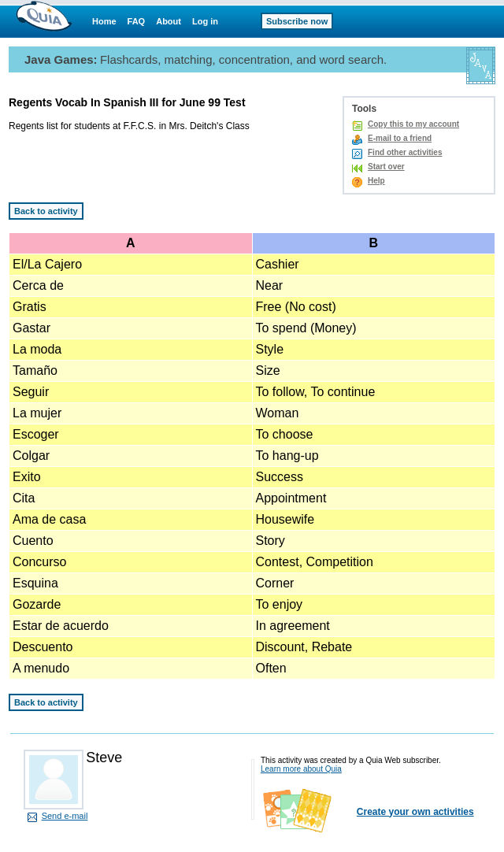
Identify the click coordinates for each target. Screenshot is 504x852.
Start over (386, 167)
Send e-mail (65, 816)
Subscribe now (297, 21)
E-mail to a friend (400, 138)
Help (376, 181)
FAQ (137, 21)
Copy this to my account (413, 124)
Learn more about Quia (301, 769)
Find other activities (405, 152)
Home (104, 21)
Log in (205, 21)
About (169, 21)
